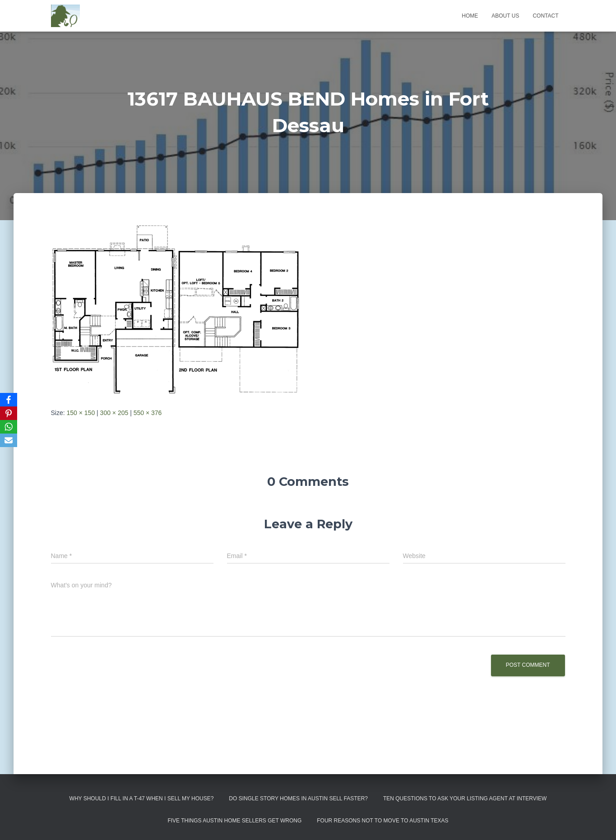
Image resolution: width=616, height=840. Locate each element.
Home (470, 16)
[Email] (9, 440)
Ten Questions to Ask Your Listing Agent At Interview (465, 798)
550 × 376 (148, 413)
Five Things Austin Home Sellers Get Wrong (234, 821)
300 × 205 (114, 413)
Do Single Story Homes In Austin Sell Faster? (298, 798)
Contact (545, 16)
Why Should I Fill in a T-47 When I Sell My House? (142, 798)
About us (505, 16)
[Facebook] (9, 400)
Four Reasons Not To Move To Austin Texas (382, 821)
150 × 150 (81, 413)
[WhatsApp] (9, 427)
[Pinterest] (9, 413)
